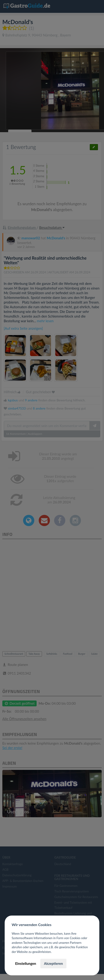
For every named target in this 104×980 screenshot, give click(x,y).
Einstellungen (26, 963)
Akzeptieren (53, 963)
